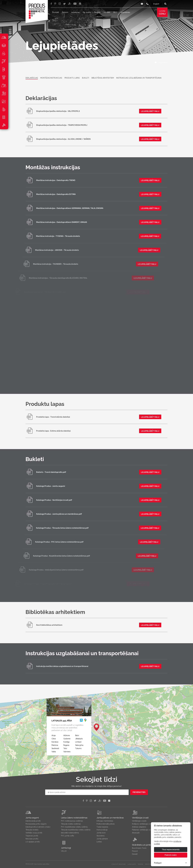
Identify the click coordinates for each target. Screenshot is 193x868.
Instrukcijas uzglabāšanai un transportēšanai (139, 78)
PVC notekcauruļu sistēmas (72, 821)
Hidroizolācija (102, 830)
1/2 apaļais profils (33, 842)
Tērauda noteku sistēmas (71, 824)
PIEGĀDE (140, 864)
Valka (54, 752)
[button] (96, 727)
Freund (135, 851)
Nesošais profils (32, 839)
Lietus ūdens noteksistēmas (74, 818)
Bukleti (86, 78)
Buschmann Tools (139, 848)
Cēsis (54, 739)
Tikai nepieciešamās (171, 850)
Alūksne (67, 735)
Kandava (55, 742)
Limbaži (78, 742)
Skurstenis (101, 836)
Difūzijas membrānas (105, 821)
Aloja (54, 735)
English (156, 4)
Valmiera (67, 752)
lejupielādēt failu (148, 111)
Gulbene (67, 739)
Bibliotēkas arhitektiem (103, 78)
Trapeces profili (32, 836)
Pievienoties (139, 792)
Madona (55, 745)
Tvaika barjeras (102, 827)
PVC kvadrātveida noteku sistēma (74, 827)
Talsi (65, 748)
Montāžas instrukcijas (51, 78)
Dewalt (135, 854)
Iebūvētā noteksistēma (70, 833)
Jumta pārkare (102, 839)
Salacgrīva (79, 745)
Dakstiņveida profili (33, 821)
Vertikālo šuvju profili (34, 833)
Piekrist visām (171, 855)
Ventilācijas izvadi (140, 818)
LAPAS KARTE (132, 864)
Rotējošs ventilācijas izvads (143, 824)
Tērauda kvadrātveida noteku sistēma (76, 830)
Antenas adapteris (139, 827)
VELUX (64, 851)
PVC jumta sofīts (68, 836)
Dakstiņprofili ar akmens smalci (38, 827)
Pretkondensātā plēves (106, 824)
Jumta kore (101, 833)
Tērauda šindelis (32, 830)
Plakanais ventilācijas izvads (143, 830)
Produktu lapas (72, 78)
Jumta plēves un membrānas (110, 818)
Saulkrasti (55, 748)
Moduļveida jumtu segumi (36, 824)
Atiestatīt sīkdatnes (118, 864)
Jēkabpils (79, 739)
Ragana (66, 745)
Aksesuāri (136, 833)
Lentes (99, 842)
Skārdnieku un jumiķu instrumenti (147, 845)
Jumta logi (66, 848)
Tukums (78, 748)
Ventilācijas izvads (139, 821)
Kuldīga (66, 742)
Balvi (77, 735)
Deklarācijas (32, 78)
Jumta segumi (32, 818)
